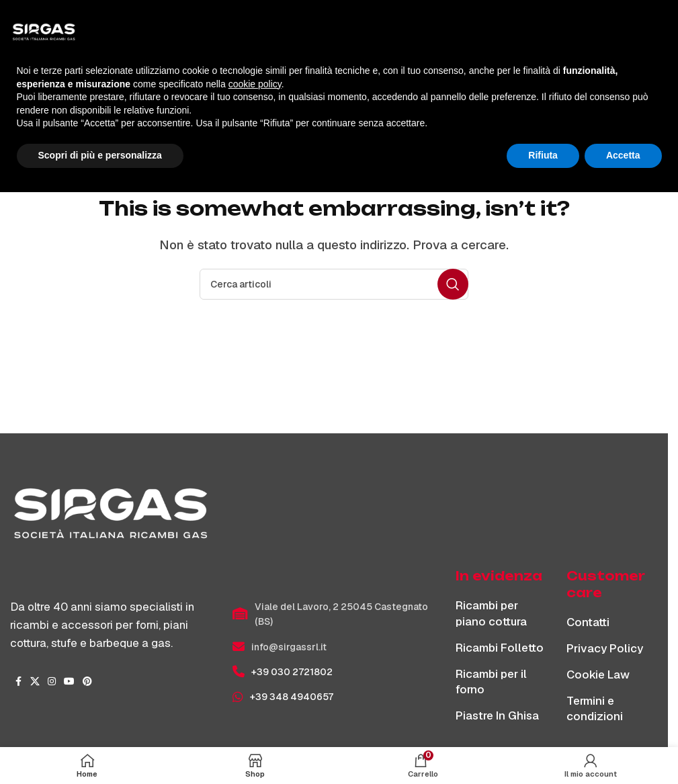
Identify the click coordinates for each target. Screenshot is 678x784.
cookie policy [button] (255, 676)
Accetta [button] (623, 747)
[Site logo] (334, 19)
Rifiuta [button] (543, 747)
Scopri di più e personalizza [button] (100, 747)
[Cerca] (334, 284)
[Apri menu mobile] (34, 20)
